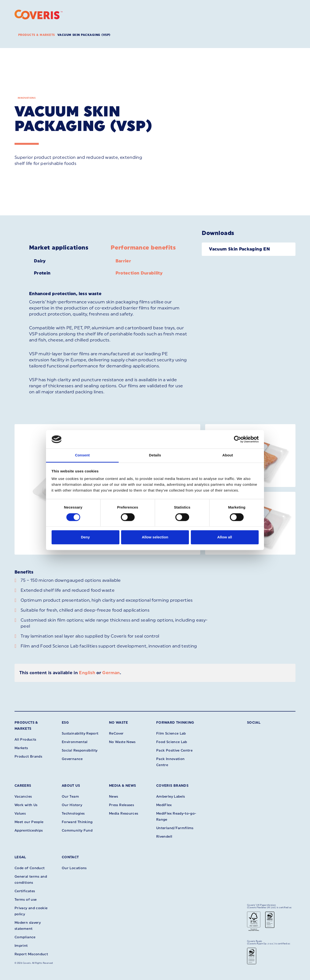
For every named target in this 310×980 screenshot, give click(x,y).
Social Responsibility (80, 750)
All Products (25, 740)
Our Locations (74, 868)
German (111, 673)
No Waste (118, 723)
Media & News (122, 786)
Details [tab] (155, 455)
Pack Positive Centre (174, 750)
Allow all (225, 537)
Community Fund (77, 830)
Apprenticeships (29, 830)
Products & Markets (37, 35)
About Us (71, 786)
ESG (65, 723)
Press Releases (121, 805)
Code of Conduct (30, 868)
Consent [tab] (82, 455)
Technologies (73, 814)
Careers (23, 786)
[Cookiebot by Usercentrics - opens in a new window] (237, 439)
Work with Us (26, 805)
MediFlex (164, 805)
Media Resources (124, 814)
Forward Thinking (175, 723)
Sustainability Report (80, 733)
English (87, 673)
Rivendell (164, 837)
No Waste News (122, 742)
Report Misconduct (31, 954)
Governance (72, 759)
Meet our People (29, 822)
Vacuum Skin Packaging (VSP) (84, 35)
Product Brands (28, 757)
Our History (72, 805)
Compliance (25, 937)
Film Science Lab (171, 733)
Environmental (75, 742)
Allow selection (155, 537)
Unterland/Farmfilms (175, 828)
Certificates (25, 891)
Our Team (70, 797)
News (113, 797)
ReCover (116, 733)
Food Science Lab (172, 742)
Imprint (21, 946)
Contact (70, 857)
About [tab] (228, 455)
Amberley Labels (170, 797)
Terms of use (26, 900)
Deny (85, 537)
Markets (21, 748)
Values (20, 814)
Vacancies (23, 797)
